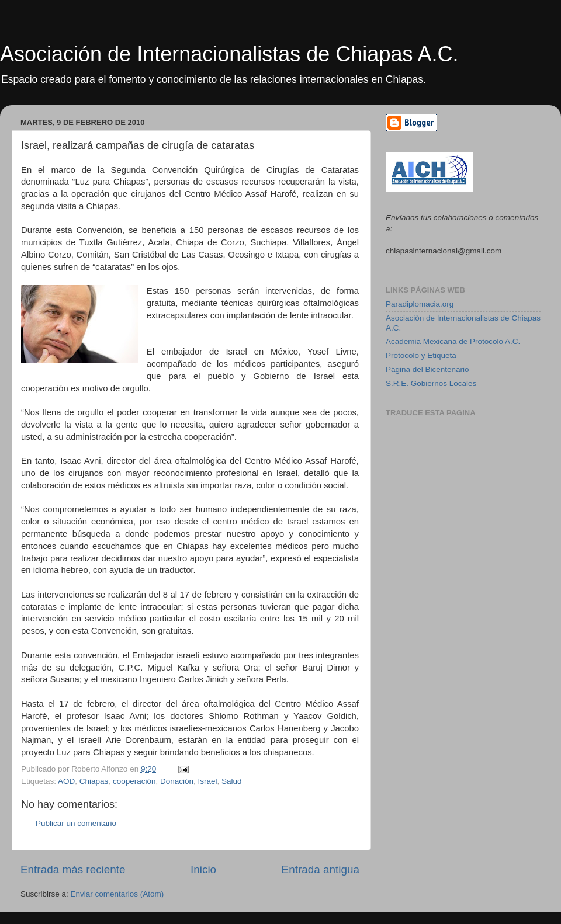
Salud (232, 781)
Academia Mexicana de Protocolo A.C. (453, 341)
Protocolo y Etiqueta (421, 355)
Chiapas (94, 781)
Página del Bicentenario (427, 369)
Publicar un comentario (76, 823)
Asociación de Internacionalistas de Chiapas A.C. (229, 54)
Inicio (203, 869)
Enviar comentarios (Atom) (117, 894)
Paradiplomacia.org (420, 304)
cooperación (134, 781)
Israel (208, 781)
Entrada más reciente (73, 869)
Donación (177, 781)
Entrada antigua (321, 869)
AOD (66, 781)
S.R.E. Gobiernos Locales (431, 383)
